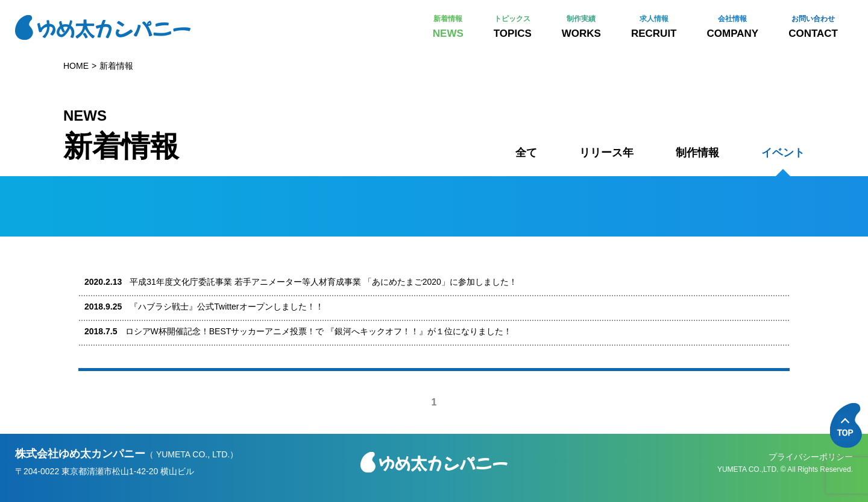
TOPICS (513, 27)
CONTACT (813, 27)
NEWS (448, 27)
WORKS (581, 27)
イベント (783, 153)
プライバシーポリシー (811, 457)
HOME (76, 66)
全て (526, 153)
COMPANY (733, 27)
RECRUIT (654, 27)
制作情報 (697, 153)
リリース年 (606, 153)
